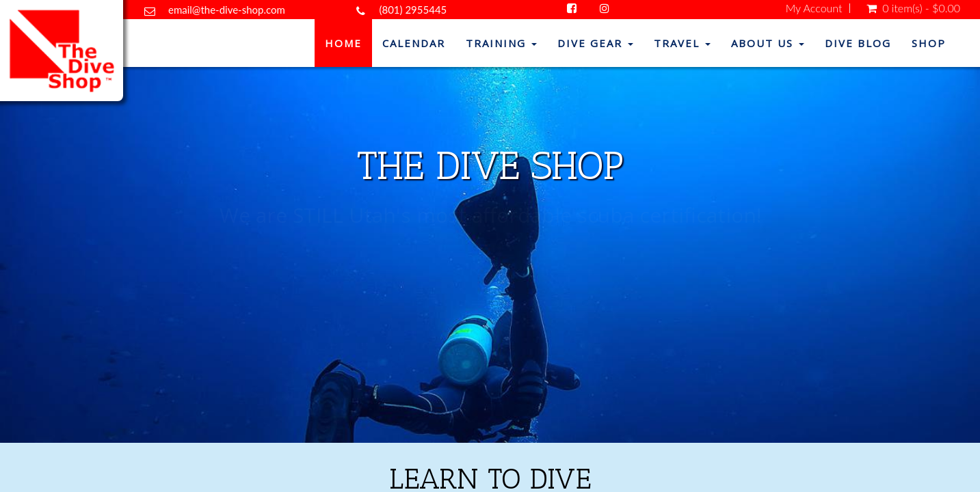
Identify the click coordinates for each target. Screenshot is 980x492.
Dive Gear (595, 43)
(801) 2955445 (413, 10)
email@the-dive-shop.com (227, 10)
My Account (814, 8)
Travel (682, 43)
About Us (768, 43)
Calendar (414, 43)
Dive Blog (858, 43)
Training (501, 43)
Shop (929, 43)
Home (343, 43)
